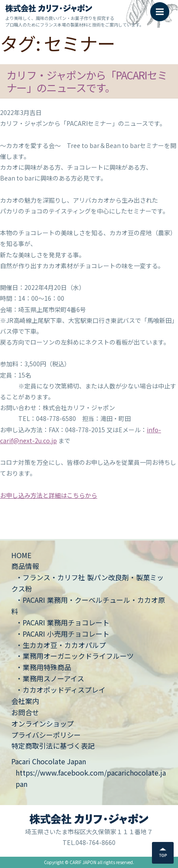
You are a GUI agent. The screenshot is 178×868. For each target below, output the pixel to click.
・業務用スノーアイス (50, 678)
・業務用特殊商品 (43, 667)
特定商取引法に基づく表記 (53, 746)
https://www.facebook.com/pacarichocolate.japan (91, 778)
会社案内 (25, 701)
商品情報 (25, 566)
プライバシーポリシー (46, 735)
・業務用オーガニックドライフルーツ (75, 656)
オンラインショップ (43, 723)
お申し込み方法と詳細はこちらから (49, 495)
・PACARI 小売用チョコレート (63, 634)
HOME (21, 555)
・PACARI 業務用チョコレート (63, 622)
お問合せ (25, 712)
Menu (163, 7)
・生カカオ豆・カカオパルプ (61, 645)
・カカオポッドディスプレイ (61, 690)
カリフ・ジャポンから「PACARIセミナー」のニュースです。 (87, 81)
